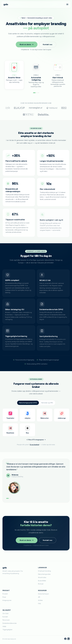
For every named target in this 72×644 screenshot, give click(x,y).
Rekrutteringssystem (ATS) (28, 403)
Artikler (40, 600)
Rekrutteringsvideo (44, 574)
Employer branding (44, 571)
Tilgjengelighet (7, 630)
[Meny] (67, 5)
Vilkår (4, 626)
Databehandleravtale (9, 623)
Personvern (6, 620)
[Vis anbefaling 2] (10, 499)
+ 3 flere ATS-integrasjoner (36, 441)
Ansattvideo (42, 577)
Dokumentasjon (43, 594)
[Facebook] (65, 639)
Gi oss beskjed (34, 446)
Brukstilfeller (42, 581)
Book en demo (27, 44)
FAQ (39, 604)
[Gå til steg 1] (34, 93)
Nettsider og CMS (47, 403)
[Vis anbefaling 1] (7, 499)
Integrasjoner (7, 600)
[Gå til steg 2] (37, 93)
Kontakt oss (48, 44)
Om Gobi (5, 614)
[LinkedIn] (68, 639)
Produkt (5, 594)
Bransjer (41, 584)
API (39, 597)
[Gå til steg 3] (38, 93)
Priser (4, 597)
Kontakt (5, 617)
